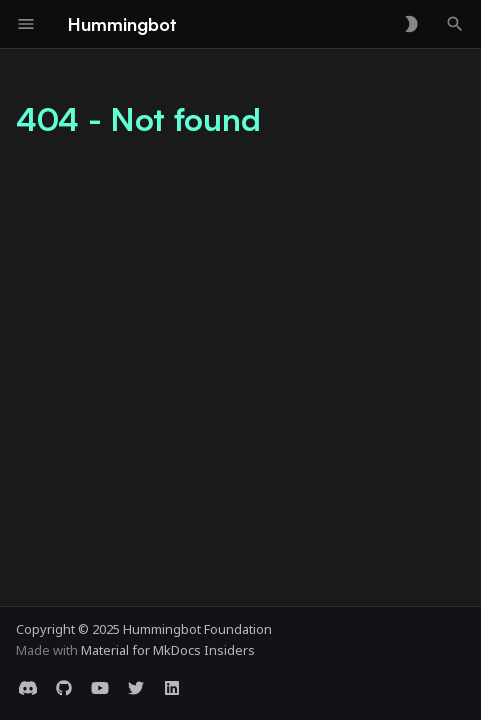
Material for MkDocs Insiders (168, 650)
